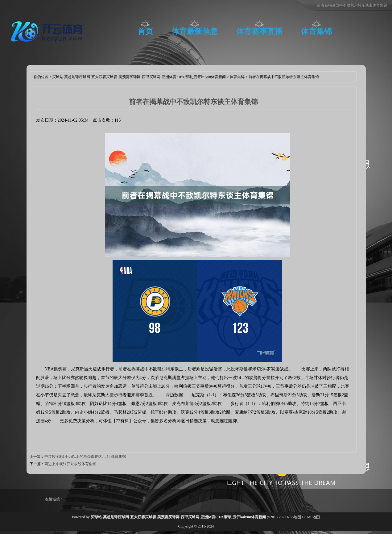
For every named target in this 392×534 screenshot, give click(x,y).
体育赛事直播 (259, 31)
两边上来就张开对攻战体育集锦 (70, 464)
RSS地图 (294, 517)
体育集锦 (316, 31)
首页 (145, 31)
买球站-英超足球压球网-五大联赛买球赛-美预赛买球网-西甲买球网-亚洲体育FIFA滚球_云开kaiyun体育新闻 (139, 77)
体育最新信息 (195, 31)
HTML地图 (311, 517)
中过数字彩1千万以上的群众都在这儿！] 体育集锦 (85, 457)
